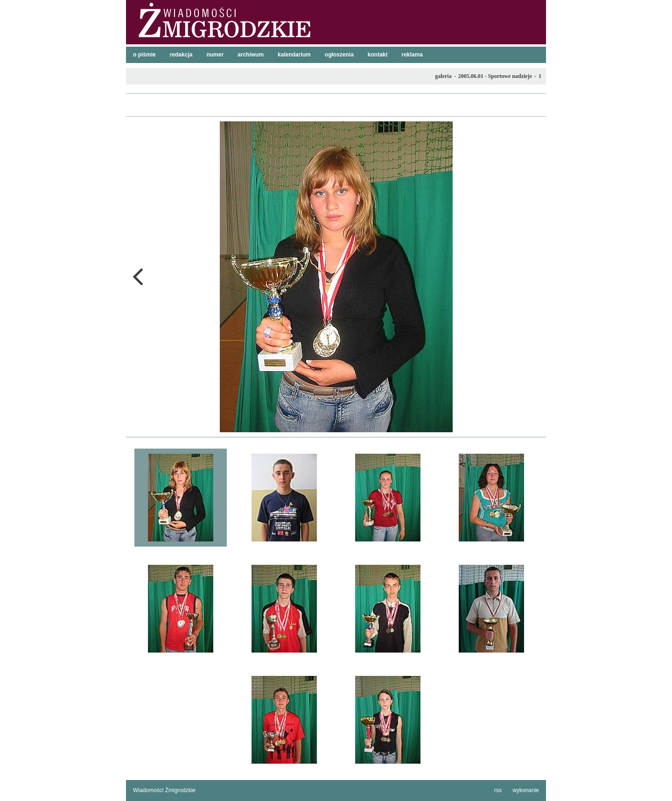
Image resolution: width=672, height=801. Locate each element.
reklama (412, 55)
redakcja (181, 55)
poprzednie (138, 277)
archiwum (251, 55)
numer (215, 55)
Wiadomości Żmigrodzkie (164, 790)
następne (534, 277)
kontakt (378, 55)
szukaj (535, 10)
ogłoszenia (339, 55)
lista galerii (336, 105)
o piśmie (144, 55)
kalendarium (294, 55)
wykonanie (526, 790)
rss (498, 790)
